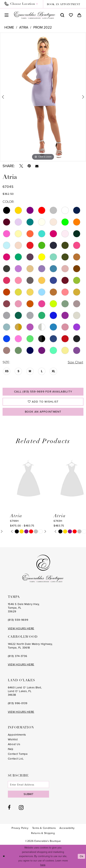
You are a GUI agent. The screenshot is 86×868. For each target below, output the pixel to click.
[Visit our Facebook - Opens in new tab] (9, 807)
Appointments (17, 735)
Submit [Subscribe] (29, 794)
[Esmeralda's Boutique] (35, 15)
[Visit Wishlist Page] (71, 15)
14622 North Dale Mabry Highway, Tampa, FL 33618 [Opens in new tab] (30, 646)
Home (9, 27)
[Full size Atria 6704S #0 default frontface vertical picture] (43, 97)
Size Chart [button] (75, 362)
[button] (7, 15)
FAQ (11, 749)
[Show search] (62, 15)
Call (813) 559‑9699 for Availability (43, 392)
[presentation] (21, 479)
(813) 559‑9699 (18, 620)
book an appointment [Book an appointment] (63, 4)
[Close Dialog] (4, 856)
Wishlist (13, 739)
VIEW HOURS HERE (21, 628)
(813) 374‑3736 (18, 656)
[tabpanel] (43, 97)
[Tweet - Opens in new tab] (21, 166)
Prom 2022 (43, 27)
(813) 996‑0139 (18, 703)
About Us (14, 744)
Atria (24, 27)
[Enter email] (29, 785)
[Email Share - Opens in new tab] (37, 166)
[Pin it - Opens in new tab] (29, 166)
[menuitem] (23, 4)
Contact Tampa (18, 754)
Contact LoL (16, 759)
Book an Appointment (43, 412)
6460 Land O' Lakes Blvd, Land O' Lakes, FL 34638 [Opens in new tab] (25, 691)
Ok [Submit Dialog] (82, 856)
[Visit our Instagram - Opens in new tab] (21, 807)
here (43, 865)
